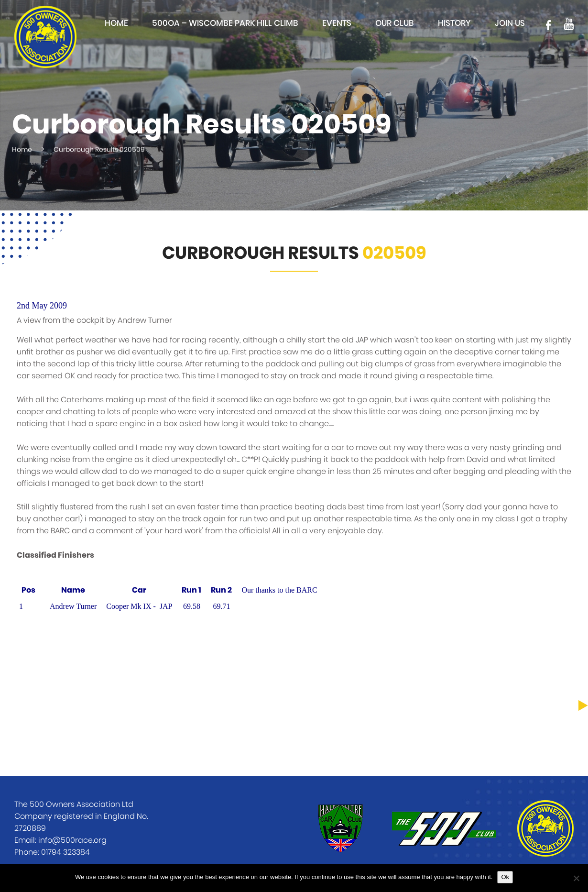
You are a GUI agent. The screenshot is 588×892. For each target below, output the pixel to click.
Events (337, 23)
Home (116, 23)
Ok (505, 877)
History (454, 23)
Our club (395, 23)
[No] (576, 878)
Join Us (510, 23)
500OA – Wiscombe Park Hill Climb (225, 23)
